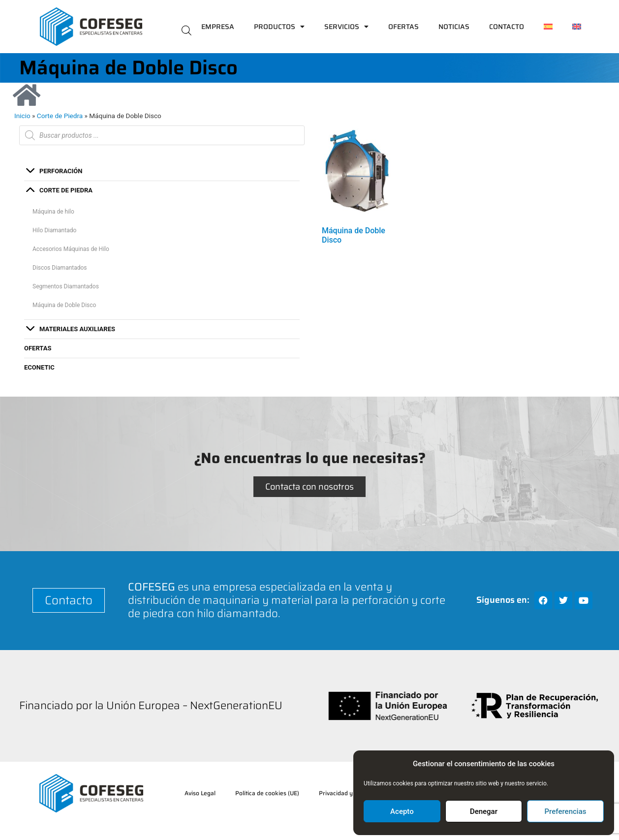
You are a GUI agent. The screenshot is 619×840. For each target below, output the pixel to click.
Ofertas (403, 27)
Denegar (484, 811)
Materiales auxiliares (77, 329)
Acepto (402, 811)
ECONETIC (39, 367)
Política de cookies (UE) (267, 793)
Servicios (346, 27)
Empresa (218, 27)
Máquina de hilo (53, 212)
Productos (279, 27)
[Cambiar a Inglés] (577, 27)
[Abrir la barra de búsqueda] (186, 30)
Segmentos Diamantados (66, 286)
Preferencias (566, 811)
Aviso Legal (200, 793)
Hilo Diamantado (54, 230)
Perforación (61, 171)
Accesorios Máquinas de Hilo (71, 249)
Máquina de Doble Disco (64, 305)
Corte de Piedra (60, 116)
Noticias (454, 27)
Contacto (507, 27)
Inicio (22, 116)
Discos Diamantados (60, 268)
